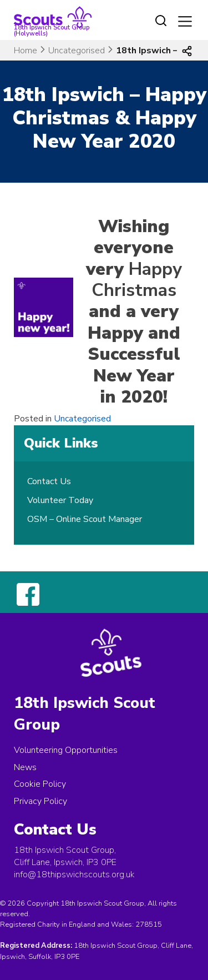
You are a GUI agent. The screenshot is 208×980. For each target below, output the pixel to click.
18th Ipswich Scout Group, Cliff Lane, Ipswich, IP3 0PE (65, 856)
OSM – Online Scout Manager (85, 519)
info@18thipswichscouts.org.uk (74, 875)
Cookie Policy (40, 784)
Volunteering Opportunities (66, 750)
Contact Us (49, 481)
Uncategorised (77, 51)
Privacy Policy (40, 801)
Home (26, 51)
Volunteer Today (60, 500)
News (25, 767)
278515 (149, 924)
